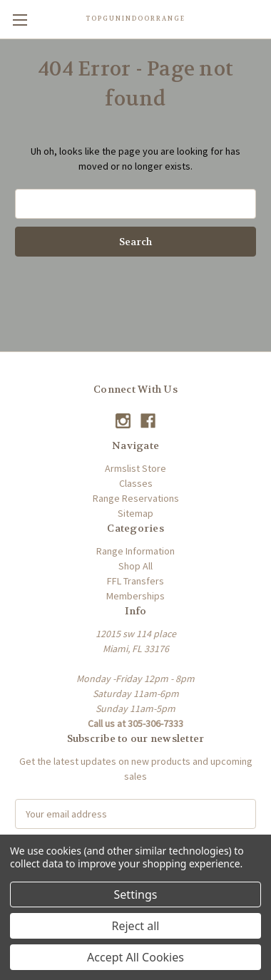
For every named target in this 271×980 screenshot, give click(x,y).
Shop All (135, 566)
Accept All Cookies (135, 957)
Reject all (136, 926)
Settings (136, 894)
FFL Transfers (135, 581)
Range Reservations (136, 498)
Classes (136, 483)
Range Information (135, 551)
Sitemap (135, 513)
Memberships (135, 596)
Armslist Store (135, 468)
